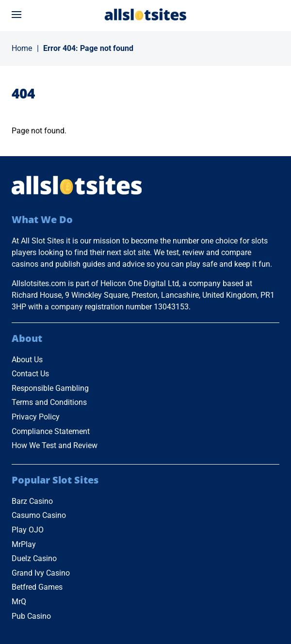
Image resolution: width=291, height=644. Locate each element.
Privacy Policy (36, 417)
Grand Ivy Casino (41, 573)
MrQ (19, 602)
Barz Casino (32, 501)
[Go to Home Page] (145, 14)
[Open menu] (16, 15)
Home (22, 48)
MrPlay (24, 544)
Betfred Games (37, 587)
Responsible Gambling (50, 388)
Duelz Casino (34, 558)
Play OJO (28, 530)
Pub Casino (31, 616)
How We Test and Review (55, 445)
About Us (27, 360)
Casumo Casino (39, 515)
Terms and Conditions (49, 402)
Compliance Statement (51, 431)
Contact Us (30, 374)
